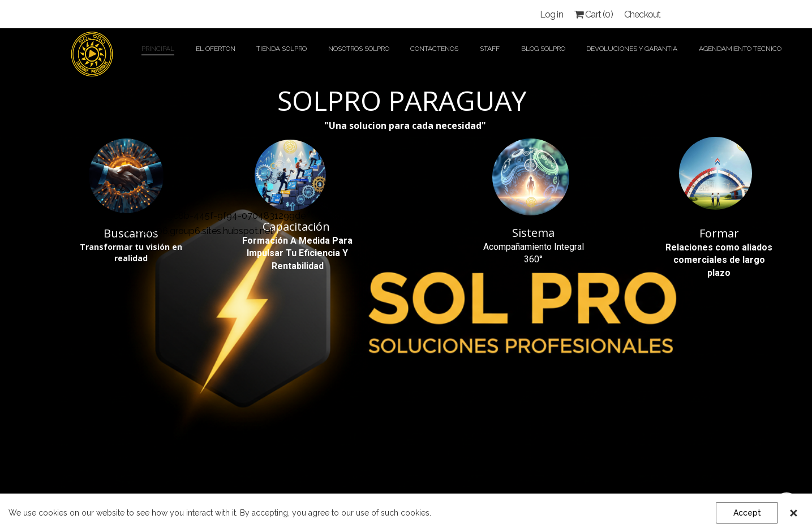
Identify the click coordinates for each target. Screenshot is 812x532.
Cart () (594, 14)
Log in (551, 14)
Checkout (643, 14)
